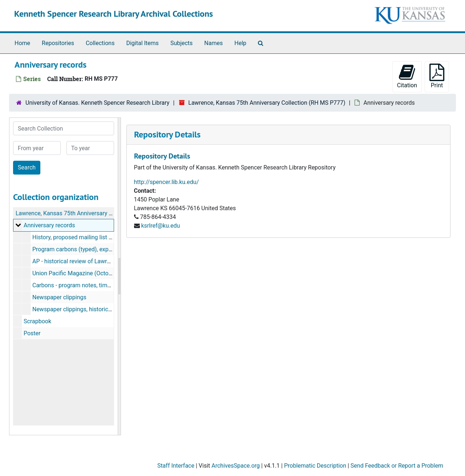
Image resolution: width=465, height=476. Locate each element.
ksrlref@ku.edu (160, 226)
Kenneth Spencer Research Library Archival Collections (114, 14)
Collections (100, 43)
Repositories (58, 43)
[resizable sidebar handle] (119, 276)
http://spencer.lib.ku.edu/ (167, 182)
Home (22, 43)
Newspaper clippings (59, 297)
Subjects (181, 43)
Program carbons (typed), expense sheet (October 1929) (105, 249)
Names (213, 43)
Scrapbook (37, 321)
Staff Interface (176, 466)
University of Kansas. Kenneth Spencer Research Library (97, 103)
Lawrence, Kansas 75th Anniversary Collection (75, 213)
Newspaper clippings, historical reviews (83, 309)
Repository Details (167, 134)
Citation (407, 76)
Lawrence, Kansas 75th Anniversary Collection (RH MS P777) (267, 103)
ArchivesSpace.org (236, 466)
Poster (32, 333)
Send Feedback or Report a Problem (397, 466)
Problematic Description (315, 466)
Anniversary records (49, 225)
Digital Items (142, 43)
